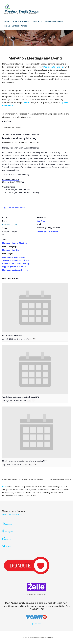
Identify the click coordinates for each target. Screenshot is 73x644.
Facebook (7, 523)
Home (7, 21)
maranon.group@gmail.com (13, 514)
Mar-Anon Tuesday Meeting (60, 479)
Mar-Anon (21, 267)
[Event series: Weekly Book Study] (33, 400)
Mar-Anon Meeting (11, 250)
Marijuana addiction (11, 270)
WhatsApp (8, 539)
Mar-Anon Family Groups (22, 11)
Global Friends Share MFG (12, 335)
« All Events (7, 121)
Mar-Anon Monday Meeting (15, 243)
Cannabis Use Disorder (12, 263)
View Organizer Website (47, 231)
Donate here (8, 106)
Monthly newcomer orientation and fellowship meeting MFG (25, 461)
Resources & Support (54, 21)
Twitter (7, 546)
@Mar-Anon (37, 624)
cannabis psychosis (20, 260)
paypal (65, 103)
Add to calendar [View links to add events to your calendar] (16, 208)
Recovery (25, 270)
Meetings (37, 21)
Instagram (8, 531)
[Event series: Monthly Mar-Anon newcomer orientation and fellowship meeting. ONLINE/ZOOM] (35, 464)
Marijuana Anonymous (54, 67)
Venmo (26, 103)
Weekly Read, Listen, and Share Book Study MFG (21, 397)
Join (4, 486)
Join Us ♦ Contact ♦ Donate (16, 26)
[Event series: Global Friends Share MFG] (34, 339)
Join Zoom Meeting (11, 179)
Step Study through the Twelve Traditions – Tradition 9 (23, 479)
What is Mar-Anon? (21, 21)
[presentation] (35, 308)
